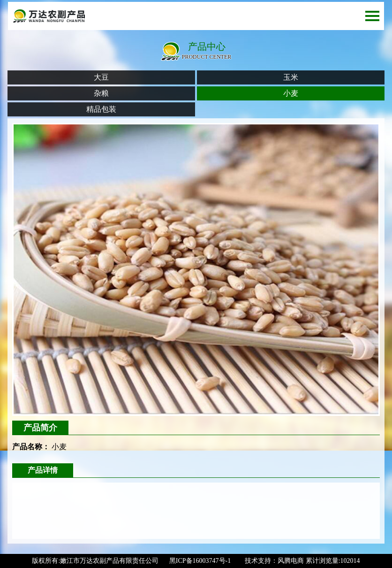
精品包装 (101, 109)
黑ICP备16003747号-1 (200, 561)
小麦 (291, 93)
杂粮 (101, 93)
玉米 (291, 77)
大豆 (101, 77)
